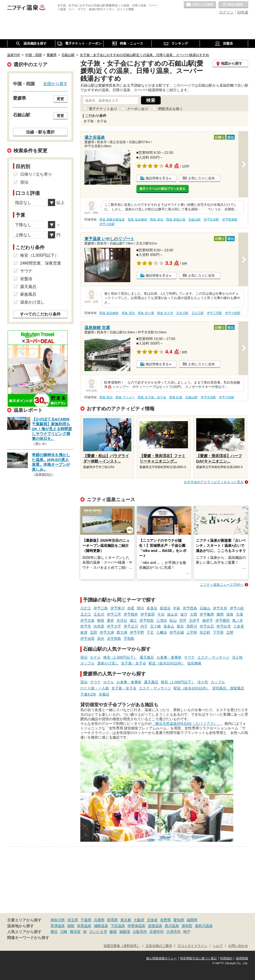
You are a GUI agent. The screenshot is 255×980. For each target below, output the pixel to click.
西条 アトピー (125, 397)
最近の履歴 (233, 5)
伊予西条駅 (230, 220)
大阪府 (139, 920)
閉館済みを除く (171, 109)
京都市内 (157, 932)
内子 (144, 626)
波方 (184, 614)
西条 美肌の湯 (176, 220)
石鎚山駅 (195, 220)
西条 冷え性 (165, 313)
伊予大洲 (107, 632)
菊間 (220, 614)
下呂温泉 (118, 926)
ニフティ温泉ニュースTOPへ (222, 585)
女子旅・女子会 (134, 663)
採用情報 (242, 958)
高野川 (192, 626)
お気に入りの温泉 (200, 5)
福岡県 (192, 920)
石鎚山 (205, 608)
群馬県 (112, 920)
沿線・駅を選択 (40, 132)
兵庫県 (99, 920)
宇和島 (129, 638)
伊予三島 (101, 608)
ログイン (226, 12)
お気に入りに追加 (201, 178)
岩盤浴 (26, 279)
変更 (60, 99)
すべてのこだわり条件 (40, 314)
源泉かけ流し (108, 663)
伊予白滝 (224, 626)
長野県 (165, 920)
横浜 (54, 932)
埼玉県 (73, 920)
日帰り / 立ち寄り (36, 174)
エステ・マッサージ (213, 657)
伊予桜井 (131, 614)
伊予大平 (114, 626)
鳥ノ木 (238, 620)
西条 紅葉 (176, 397)
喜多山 (169, 626)
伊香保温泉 (136, 926)
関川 (141, 608)
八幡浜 (162, 632)
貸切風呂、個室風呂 (228, 688)
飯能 (113, 932)
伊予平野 (137, 632)
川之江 (86, 608)
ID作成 (243, 12)
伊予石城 (177, 632)
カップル (87, 663)
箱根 (71, 926)
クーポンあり (138, 109)
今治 (161, 614)
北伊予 (194, 620)
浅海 (230, 614)
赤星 (131, 608)
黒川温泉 (172, 926)
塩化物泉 (194, 663)
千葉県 (86, 920)
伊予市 (86, 626)
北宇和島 (114, 638)
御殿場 (125, 932)
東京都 (126, 920)
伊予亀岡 (207, 614)
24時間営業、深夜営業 (41, 263)
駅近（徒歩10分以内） (167, 663)
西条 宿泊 (156, 220)
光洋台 (122, 620)
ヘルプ (218, 946)
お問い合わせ (238, 946)
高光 (101, 638)
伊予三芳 (114, 614)
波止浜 (172, 614)
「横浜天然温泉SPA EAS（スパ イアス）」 (186, 724)
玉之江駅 (198, 313)
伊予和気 (147, 620)
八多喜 (239, 626)
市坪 (183, 620)
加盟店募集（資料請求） (122, 946)
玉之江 (86, 614)
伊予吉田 (87, 638)
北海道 (152, 920)
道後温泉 (155, 926)
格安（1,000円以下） (120, 657)
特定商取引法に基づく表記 (198, 958)
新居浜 (165, 608)
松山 (173, 620)
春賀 (84, 632)
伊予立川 (131, 626)
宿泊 (84, 657)
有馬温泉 (84, 926)
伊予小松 (237, 608)
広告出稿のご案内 (159, 946)
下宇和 (218, 632)
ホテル (95, 657)
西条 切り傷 (146, 313)
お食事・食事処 (169, 657)
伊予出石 (207, 626)
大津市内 (173, 932)
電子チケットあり (103, 109)
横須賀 (75, 932)
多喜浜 (152, 608)
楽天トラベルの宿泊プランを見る (162, 189)
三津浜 (162, 620)
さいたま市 (98, 932)
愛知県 (179, 920)
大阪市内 (140, 932)
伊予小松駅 (107, 224)
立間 (230, 632)
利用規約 (226, 958)
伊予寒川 (118, 608)
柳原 (101, 620)
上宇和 (192, 632)
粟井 (110, 620)
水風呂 (104, 694)
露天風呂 (147, 657)
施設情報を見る (157, 178)
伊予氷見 (220, 608)
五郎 (94, 632)
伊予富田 (148, 614)
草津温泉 (58, 926)
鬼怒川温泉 (204, 926)
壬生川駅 (182, 313)
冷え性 (237, 657)
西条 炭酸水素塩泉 (112, 220)
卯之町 (205, 632)
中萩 (177, 608)
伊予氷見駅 (211, 220)
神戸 (187, 932)
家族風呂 (28, 294)
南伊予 (208, 620)
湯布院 (187, 926)
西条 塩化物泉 (137, 220)
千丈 (150, 632)
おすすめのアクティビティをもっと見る (214, 482)
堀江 (133, 620)
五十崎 (156, 626)
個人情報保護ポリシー (161, 958)
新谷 (180, 626)
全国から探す (55, 84)
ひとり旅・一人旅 (95, 688)
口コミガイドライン (192, 946)
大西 (194, 614)
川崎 (64, 932)
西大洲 (122, 632)
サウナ (189, 657)
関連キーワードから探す (28, 938)
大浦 (239, 614)
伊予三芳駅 (214, 313)
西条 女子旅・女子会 (152, 397)
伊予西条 (190, 608)
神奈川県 (58, 920)
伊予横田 (223, 620)
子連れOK (88, 694)
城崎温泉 (101, 926)
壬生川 (99, 614)
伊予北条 (87, 620)
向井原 (99, 626)
